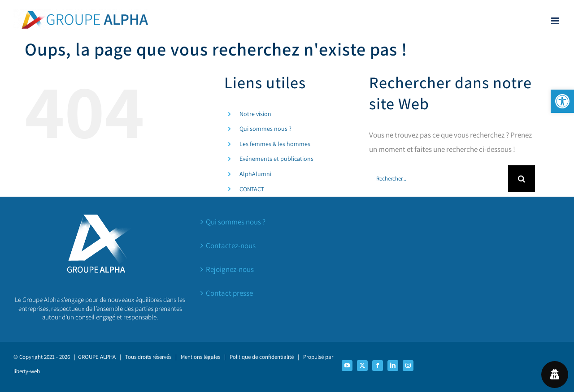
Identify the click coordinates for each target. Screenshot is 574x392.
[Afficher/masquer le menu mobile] (556, 21)
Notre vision (255, 114)
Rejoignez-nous (230, 269)
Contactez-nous (231, 246)
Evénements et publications (276, 159)
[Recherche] (522, 179)
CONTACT (252, 189)
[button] (562, 101)
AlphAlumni (255, 174)
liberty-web (27, 371)
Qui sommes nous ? (265, 129)
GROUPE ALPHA (97, 357)
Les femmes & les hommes (275, 144)
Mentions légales (200, 357)
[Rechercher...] (439, 179)
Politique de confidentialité (262, 357)
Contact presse (229, 293)
